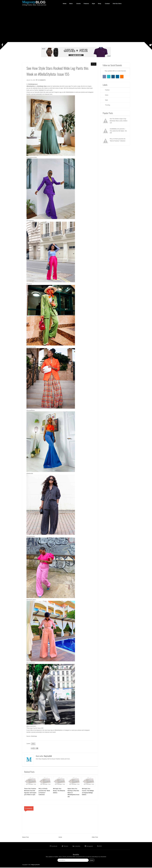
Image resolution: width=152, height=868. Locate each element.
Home (60, 838)
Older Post (95, 838)
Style (94, 64)
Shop (100, 4)
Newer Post (25, 838)
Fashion (107, 90)
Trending (108, 105)
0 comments (42, 80)
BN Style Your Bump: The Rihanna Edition (59, 791)
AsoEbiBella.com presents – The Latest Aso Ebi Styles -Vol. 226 (118, 131)
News (71, 4)
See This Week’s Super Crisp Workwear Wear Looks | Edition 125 (119, 121)
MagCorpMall (48, 756)
